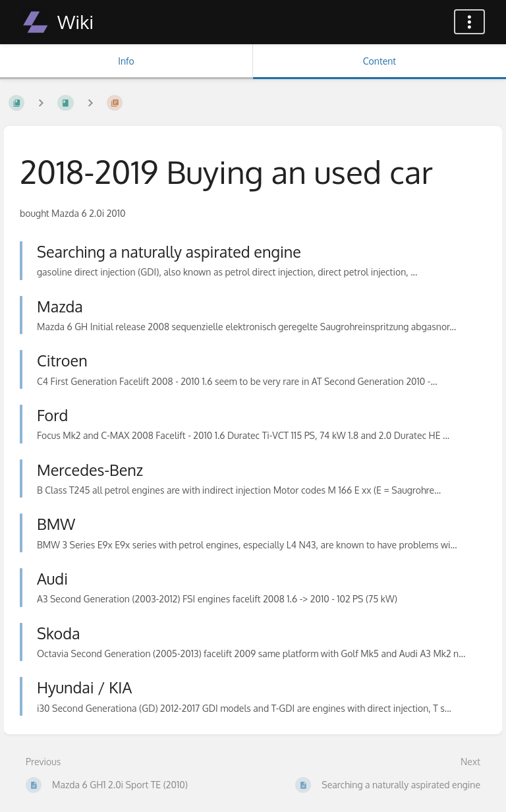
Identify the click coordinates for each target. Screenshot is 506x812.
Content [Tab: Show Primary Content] (379, 61)
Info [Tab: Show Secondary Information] (126, 61)
